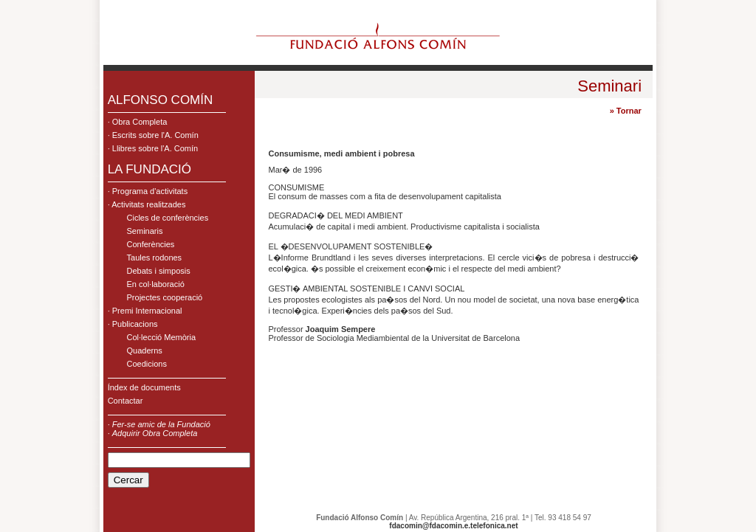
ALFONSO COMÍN (161, 100)
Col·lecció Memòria (162, 337)
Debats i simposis (159, 271)
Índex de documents (144, 387)
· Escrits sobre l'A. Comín (153, 135)
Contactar (126, 401)
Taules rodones (155, 258)
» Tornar (626, 111)
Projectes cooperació (165, 297)
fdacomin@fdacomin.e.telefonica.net (453, 526)
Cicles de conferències (168, 218)
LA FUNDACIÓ (150, 169)
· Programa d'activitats (148, 191)
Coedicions (147, 364)
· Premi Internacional (145, 311)
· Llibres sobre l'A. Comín (153, 148)
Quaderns (145, 350)
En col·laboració (156, 284)
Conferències (151, 244)
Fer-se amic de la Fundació (161, 424)
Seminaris (145, 231)
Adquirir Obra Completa (155, 433)
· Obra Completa (138, 122)
